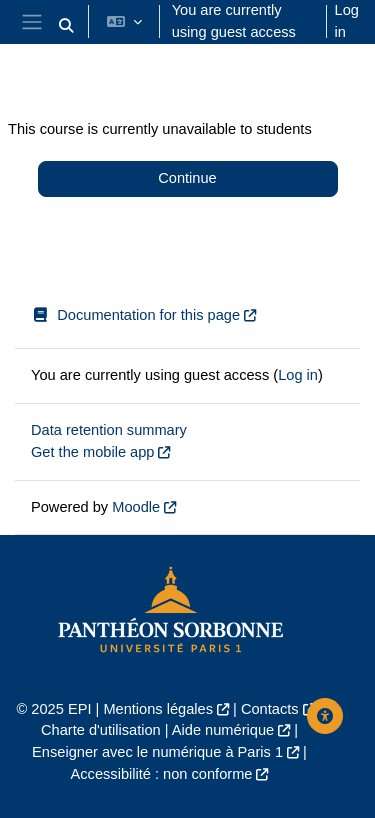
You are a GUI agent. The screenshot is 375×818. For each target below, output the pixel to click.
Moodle (136, 507)
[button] (66, 26)
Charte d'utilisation (101, 730)
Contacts (270, 709)
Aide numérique (223, 730)
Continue (187, 178)
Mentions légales (158, 709)
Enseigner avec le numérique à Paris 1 (157, 752)
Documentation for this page (135, 315)
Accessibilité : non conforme (162, 774)
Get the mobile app (92, 452)
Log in (347, 21)
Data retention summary (109, 430)
